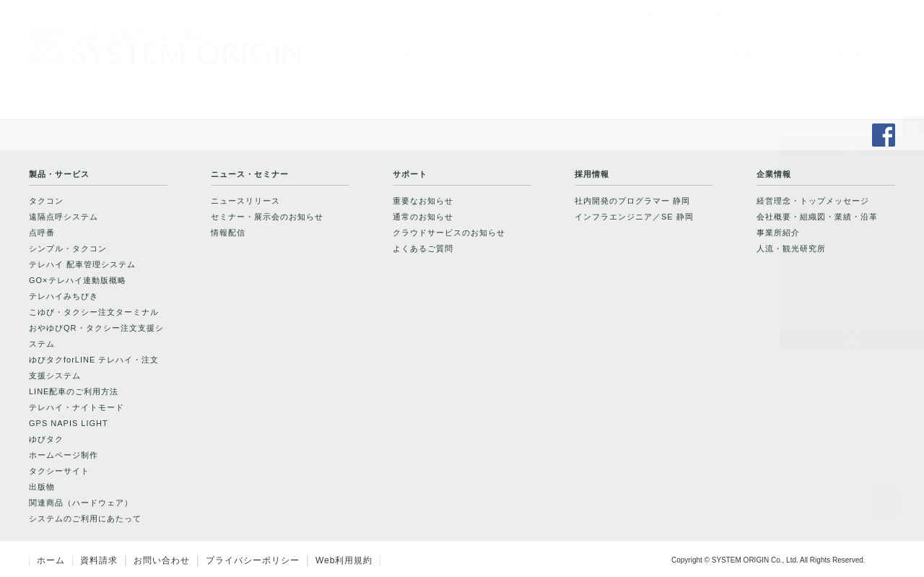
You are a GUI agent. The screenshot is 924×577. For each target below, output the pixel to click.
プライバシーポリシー (253, 560)
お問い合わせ (162, 560)
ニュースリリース (830, 198)
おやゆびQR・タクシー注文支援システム (96, 336)
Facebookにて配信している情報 (844, 304)
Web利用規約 (344, 560)
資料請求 (99, 560)
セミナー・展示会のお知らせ (841, 233)
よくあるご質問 (423, 248)
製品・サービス (437, 55)
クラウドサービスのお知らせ (449, 233)
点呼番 (42, 233)
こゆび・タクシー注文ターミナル (94, 312)
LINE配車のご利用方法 (74, 391)
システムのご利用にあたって (85, 519)
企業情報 (844, 55)
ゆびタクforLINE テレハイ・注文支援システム (94, 368)
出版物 (42, 487)
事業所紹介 (778, 233)
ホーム (51, 560)
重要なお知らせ (423, 201)
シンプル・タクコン (68, 248)
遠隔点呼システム (64, 217)
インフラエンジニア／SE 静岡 (634, 217)
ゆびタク (46, 439)
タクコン (46, 201)
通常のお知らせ (423, 217)
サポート (640, 55)
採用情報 (742, 55)
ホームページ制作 (64, 455)
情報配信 (808, 269)
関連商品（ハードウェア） (81, 503)
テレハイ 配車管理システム (82, 264)
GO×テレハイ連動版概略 (78, 280)
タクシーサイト (59, 471)
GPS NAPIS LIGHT (69, 423)
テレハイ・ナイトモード (77, 407)
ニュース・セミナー (539, 55)
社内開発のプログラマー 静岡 (632, 201)
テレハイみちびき (64, 296)
